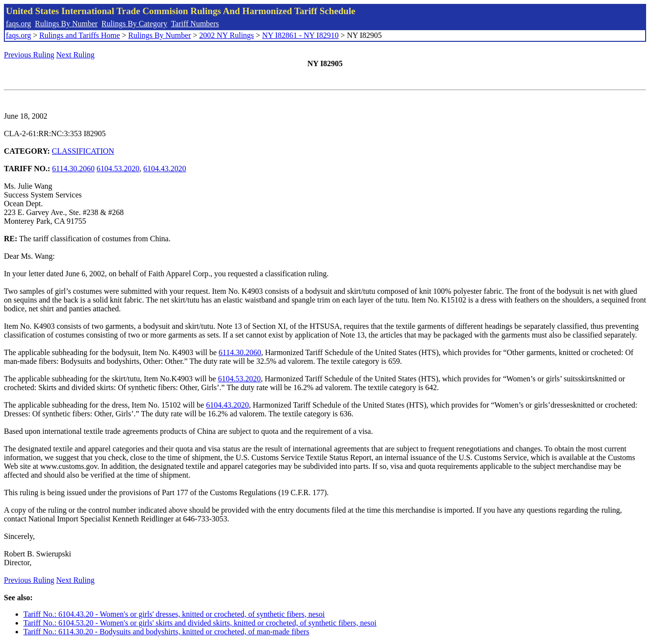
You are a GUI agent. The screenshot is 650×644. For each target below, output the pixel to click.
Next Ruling (76, 55)
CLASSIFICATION (83, 151)
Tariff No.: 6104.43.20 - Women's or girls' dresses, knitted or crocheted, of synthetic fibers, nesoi (174, 614)
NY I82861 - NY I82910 (300, 35)
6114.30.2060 (73, 169)
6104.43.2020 (165, 169)
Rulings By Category (135, 24)
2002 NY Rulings (227, 35)
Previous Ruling (29, 55)
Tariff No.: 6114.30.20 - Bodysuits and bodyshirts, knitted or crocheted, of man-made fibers (166, 632)
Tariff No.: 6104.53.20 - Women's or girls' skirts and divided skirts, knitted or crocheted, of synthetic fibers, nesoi (200, 623)
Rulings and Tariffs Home (80, 35)
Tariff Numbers (195, 24)
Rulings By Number (66, 24)
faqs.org (18, 24)
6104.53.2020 (118, 169)
